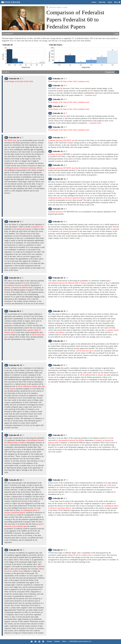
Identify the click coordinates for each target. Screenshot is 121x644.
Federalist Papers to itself (57, 7)
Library (94, 2)
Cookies (57, 641)
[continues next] (83, 81)
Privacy (50, 641)
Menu (117, 2)
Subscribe (102, 2)
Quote (110, 2)
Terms (64, 641)
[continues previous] (55, 140)
